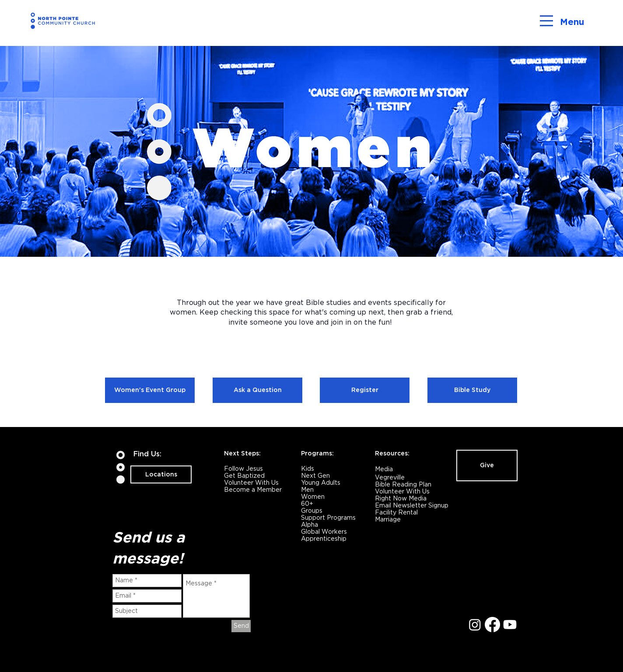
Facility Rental (396, 512)
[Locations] (161, 474)
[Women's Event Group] (150, 390)
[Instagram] (475, 625)
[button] (546, 21)
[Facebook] (492, 625)
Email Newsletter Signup (412, 505)
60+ (307, 504)
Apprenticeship (324, 539)
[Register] (365, 390)
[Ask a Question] (257, 390)
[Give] (487, 465)
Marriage (388, 519)
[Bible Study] (472, 390)
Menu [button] (572, 22)
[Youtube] (510, 625)
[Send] (241, 626)
